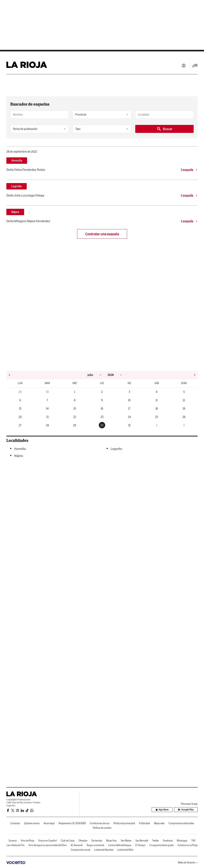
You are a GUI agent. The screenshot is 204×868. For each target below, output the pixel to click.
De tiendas (97, 841)
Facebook (168, 841)
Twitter (156, 841)
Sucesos (13, 841)
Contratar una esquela (102, 234)
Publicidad (145, 823)
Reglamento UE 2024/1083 (72, 823)
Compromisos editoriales (181, 823)
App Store (164, 810)
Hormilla (17, 161)
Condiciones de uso (100, 823)
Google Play (186, 810)
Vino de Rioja (27, 841)
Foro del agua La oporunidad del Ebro (48, 845)
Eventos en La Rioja (188, 845)
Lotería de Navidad (104, 850)
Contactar (15, 823)
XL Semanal (77, 845)
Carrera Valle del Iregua (120, 845)
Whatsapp (182, 841)
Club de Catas (68, 841)
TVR (193, 841)
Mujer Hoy (111, 841)
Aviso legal (49, 823)
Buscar (164, 129)
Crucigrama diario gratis (162, 845)
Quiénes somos (32, 823)
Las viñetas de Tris (16, 845)
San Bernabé (142, 841)
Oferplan (83, 841)
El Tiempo (140, 845)
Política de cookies (102, 828)
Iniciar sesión (184, 66)
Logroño (17, 186)
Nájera (15, 212)
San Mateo (126, 841)
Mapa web (159, 823)
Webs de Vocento (188, 863)
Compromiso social (80, 850)
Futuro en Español (48, 841)
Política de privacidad (124, 823)
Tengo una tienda (95, 845)
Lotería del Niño (125, 850)
